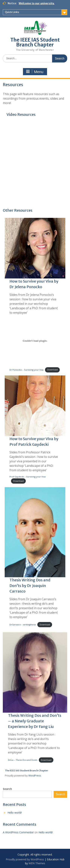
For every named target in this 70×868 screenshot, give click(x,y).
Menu (35, 72)
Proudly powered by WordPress (25, 859)
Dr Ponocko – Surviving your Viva (27, 370)
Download (52, 370)
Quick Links (12, 12)
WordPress (35, 775)
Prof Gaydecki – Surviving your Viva (28, 477)
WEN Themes (37, 863)
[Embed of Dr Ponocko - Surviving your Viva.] (35, 341)
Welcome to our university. (37, 3)
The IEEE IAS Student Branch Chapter (35, 42)
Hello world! (15, 813)
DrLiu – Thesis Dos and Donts (23, 760)
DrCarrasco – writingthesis (23, 625)
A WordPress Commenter (18, 832)
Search (7, 789)
